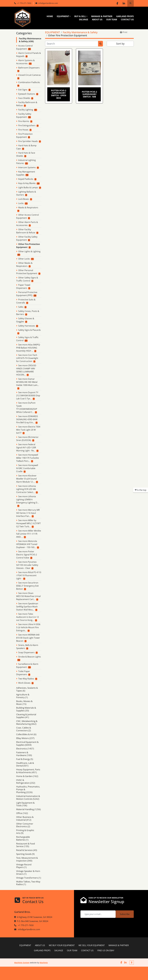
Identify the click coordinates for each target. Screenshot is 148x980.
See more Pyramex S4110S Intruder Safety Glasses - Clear (27, 565)
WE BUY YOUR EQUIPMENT (62, 945)
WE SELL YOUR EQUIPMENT (92, 945)
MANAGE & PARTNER (102, 16)
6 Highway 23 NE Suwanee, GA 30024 (34, 917)
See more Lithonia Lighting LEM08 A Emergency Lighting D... (27, 500)
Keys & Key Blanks (27, 183)
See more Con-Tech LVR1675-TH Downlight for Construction (27, 358)
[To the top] (141, 490)
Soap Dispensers (26, 652)
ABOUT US (97, 20)
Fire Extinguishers (27, 125)
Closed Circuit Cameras (29, 75)
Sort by (120, 44)
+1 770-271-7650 (24, 3)
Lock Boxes (24, 199)
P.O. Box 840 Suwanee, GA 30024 (33, 921)
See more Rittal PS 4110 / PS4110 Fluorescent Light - (29, 575)
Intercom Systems (27, 167)
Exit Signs (23, 90)
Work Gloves (24, 683)
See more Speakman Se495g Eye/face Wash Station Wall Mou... (27, 607)
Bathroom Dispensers (29, 68)
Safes (21, 307)
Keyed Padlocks (26, 179)
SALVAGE (84, 20)
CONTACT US (127, 20)
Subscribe (125, 914)
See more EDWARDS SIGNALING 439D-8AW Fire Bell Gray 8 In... (27, 419)
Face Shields (24, 98)
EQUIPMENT (63, 16)
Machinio (44, 963)
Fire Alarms (24, 121)
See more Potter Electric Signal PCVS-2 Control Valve (27, 555)
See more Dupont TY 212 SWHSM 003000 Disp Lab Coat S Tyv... (28, 395)
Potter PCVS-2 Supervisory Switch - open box (59, 94)
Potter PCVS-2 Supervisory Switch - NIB (89, 94)
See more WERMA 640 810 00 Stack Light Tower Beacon (28, 638)
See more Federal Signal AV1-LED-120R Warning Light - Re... (26, 447)
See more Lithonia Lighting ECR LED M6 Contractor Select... (26, 489)
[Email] (98, 914)
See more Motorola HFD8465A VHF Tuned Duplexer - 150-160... (27, 544)
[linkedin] (124, 3)
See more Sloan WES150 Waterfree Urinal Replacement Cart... (28, 596)
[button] (64, 16)
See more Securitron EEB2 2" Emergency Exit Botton (27, 586)
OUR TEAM (112, 20)
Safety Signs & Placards (29, 330)
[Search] (72, 44)
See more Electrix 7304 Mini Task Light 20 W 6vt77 (28, 430)
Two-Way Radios (26, 679)
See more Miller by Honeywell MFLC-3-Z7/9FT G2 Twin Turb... (28, 523)
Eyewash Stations (27, 94)
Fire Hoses (23, 130)
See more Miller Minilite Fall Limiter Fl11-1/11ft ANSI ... (29, 534)
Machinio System (22, 963)
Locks (21, 203)
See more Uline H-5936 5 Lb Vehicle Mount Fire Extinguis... (28, 627)
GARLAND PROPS (125, 16)
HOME (50, 16)
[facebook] (117, 3)
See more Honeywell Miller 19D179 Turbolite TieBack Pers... (27, 458)
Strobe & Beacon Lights (30, 657)
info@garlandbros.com (48, 3)
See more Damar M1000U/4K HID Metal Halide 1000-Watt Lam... (28, 382)
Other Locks (24, 259)
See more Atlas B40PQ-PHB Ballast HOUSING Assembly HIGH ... (28, 348)
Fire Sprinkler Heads (28, 141)
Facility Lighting (26, 110)
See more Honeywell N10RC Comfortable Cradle (27, 468)
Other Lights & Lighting (29, 251)
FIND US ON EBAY (106, 950)
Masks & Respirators (28, 208)
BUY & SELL (80, 16)
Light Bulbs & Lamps (28, 187)
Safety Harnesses (27, 326)
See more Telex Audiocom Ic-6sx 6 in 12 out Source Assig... (27, 617)
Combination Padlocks (29, 82)
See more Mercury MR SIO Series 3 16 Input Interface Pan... (28, 513)
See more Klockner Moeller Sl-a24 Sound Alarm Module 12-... (26, 479)
